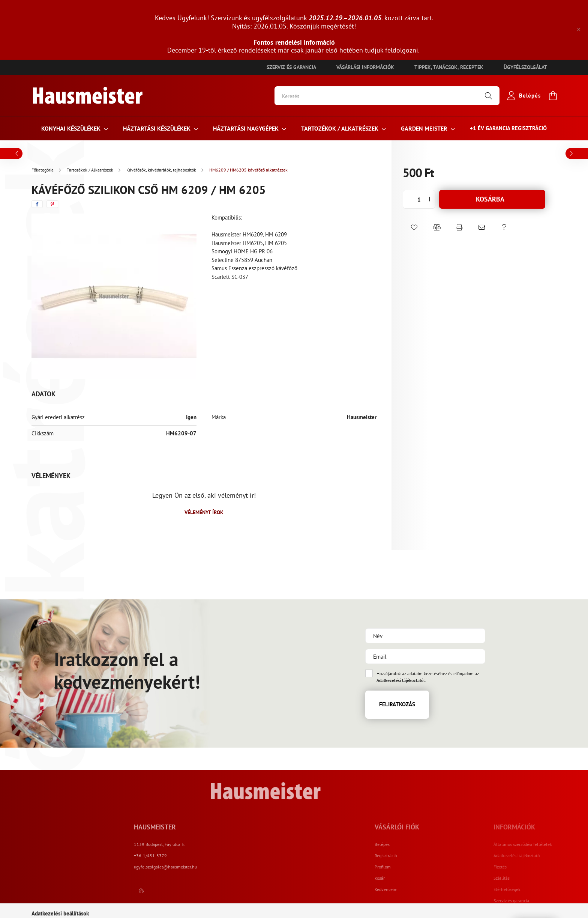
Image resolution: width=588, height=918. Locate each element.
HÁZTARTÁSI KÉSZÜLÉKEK (157, 128)
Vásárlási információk (365, 67)
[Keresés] (387, 96)
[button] (414, 227)
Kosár (422, 878)
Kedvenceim (428, 889)
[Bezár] (579, 30)
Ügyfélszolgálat (525, 67)
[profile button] (522, 96)
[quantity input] (419, 199)
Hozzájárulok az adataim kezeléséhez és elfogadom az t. (428, 677)
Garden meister (425, 128)
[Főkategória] (43, 170)
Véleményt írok (204, 512)
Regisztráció (428, 856)
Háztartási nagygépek (247, 128)
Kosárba (490, 199)
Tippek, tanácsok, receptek (449, 67)
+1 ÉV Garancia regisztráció (508, 128)
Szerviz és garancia (291, 67)
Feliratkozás (397, 704)
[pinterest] (52, 204)
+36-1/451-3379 (233, 856)
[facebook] (37, 204)
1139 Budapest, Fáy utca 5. (242, 844)
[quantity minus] (409, 199)
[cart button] (553, 96)
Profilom (425, 867)
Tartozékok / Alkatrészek (340, 128)
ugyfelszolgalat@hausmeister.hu (248, 867)
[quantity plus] (429, 199)
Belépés (424, 844)
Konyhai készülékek (72, 128)
